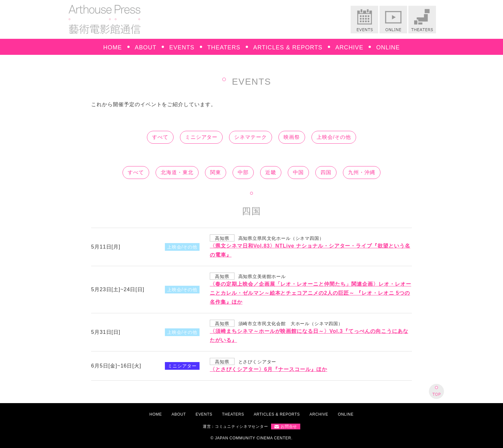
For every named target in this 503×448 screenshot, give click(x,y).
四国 (326, 172)
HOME (113, 47)
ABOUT (145, 47)
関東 (216, 172)
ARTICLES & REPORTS (288, 47)
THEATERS (224, 47)
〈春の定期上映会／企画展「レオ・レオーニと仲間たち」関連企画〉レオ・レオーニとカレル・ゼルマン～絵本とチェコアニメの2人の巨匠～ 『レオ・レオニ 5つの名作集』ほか (311, 293)
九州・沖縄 (362, 172)
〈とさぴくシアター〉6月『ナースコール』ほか (269, 369)
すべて (160, 137)
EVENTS (182, 47)
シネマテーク (251, 137)
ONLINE (388, 47)
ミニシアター (201, 137)
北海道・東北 (177, 172)
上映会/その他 (334, 137)
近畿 (271, 172)
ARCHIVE (349, 47)
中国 (298, 172)
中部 (243, 172)
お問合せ (289, 427)
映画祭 (292, 137)
